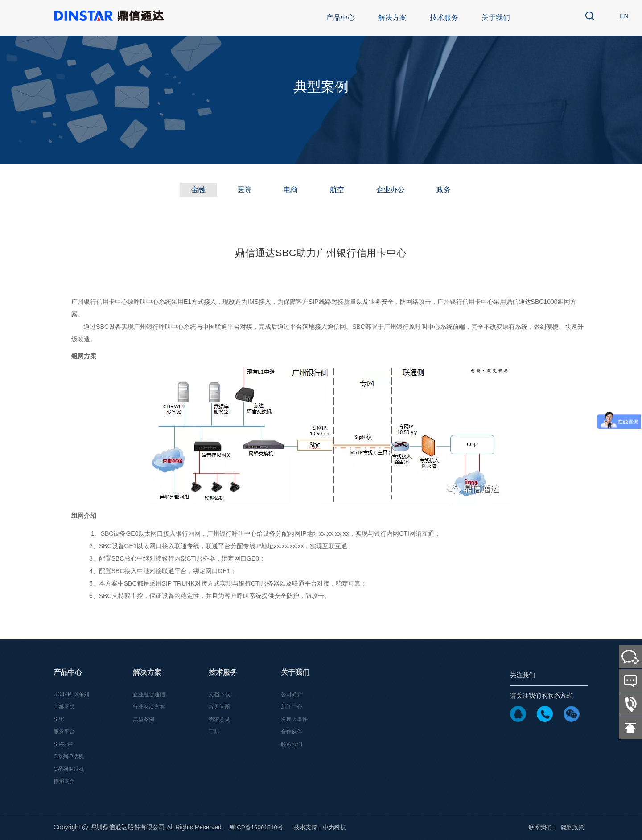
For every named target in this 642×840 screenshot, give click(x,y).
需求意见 (219, 720)
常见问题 (219, 707)
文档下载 (219, 695)
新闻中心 (292, 707)
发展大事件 (294, 720)
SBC (59, 720)
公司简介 (292, 695)
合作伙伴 (292, 732)
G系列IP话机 (69, 769)
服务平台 (64, 732)
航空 (340, 190)
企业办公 (399, 190)
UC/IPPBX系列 (71, 695)
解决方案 (392, 18)
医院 (236, 190)
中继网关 (64, 707)
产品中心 (341, 18)
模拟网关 (64, 782)
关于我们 (496, 18)
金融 (185, 190)
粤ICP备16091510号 (258, 828)
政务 (457, 190)
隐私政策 (572, 828)
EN (622, 18)
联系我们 (292, 745)
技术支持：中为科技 (325, 828)
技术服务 (444, 18)
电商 (288, 190)
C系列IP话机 (69, 757)
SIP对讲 (63, 745)
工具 (214, 732)
